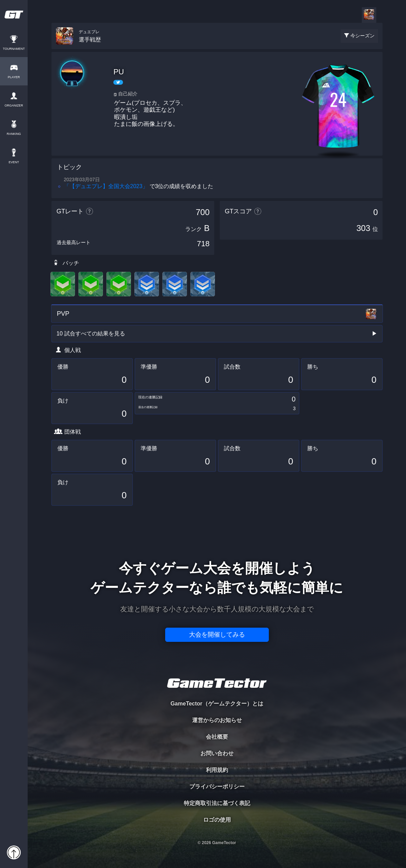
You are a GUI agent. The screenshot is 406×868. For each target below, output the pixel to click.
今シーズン (362, 36)
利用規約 (217, 770)
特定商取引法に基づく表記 (217, 803)
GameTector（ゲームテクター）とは (217, 704)
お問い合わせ (217, 753)
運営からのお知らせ (217, 720)
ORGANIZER (14, 106)
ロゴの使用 (217, 820)
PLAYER (14, 77)
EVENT (14, 162)
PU (119, 72)
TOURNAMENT (14, 49)
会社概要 (217, 737)
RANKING (14, 134)
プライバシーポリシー (217, 787)
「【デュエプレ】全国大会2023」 (106, 186)
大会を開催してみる (217, 635)
